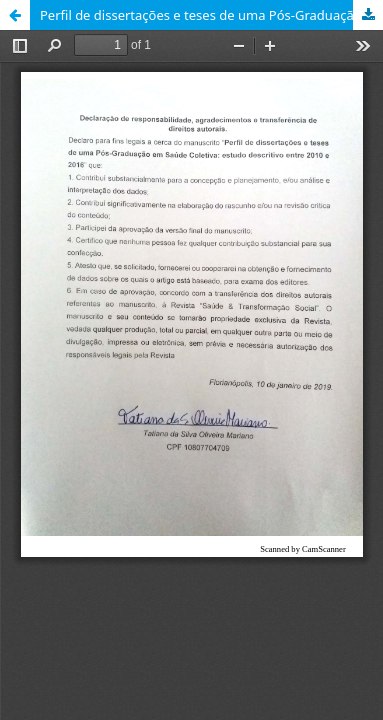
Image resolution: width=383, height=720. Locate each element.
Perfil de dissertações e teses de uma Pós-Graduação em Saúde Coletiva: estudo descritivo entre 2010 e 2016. (211, 15)
